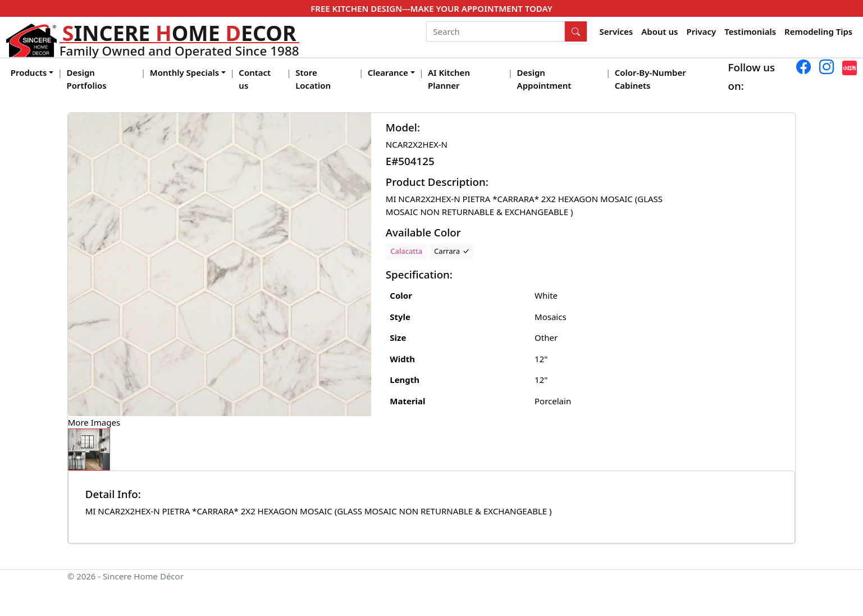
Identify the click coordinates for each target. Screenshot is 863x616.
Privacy (701, 31)
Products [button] (29, 72)
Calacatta (406, 251)
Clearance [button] (388, 72)
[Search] (496, 31)
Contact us (255, 79)
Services (617, 31)
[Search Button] (576, 31)
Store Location (313, 79)
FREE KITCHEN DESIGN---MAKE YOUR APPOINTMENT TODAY (431, 8)
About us (659, 31)
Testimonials (750, 31)
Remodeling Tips (818, 31)
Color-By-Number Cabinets (650, 79)
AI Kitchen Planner (449, 79)
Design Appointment (544, 79)
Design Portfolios (87, 79)
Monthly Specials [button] (184, 72)
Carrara (451, 251)
